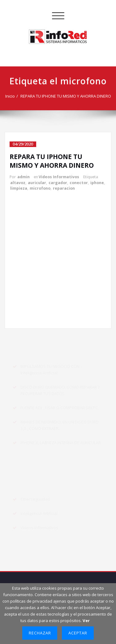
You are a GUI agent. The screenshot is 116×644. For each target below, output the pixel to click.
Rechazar (40, 633)
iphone (97, 183)
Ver (86, 621)
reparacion (64, 188)
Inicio (10, 96)
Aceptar (78, 633)
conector (79, 183)
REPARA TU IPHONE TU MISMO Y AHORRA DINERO (66, 96)
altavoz (18, 183)
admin (24, 177)
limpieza (19, 188)
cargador (58, 183)
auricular (37, 183)
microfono (40, 188)
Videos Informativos (59, 177)
